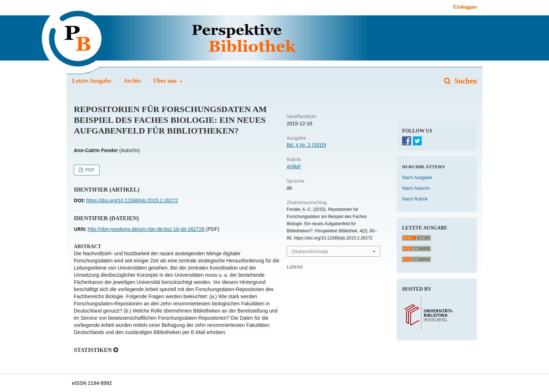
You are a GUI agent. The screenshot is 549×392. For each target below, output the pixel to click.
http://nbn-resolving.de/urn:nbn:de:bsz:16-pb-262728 (146, 229)
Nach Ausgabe (417, 177)
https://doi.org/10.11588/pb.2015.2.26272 (132, 200)
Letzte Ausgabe (92, 81)
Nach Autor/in (416, 188)
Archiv (132, 81)
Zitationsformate (310, 251)
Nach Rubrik (415, 199)
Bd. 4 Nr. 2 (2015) (307, 145)
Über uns (166, 81)
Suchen (465, 81)
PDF (89, 170)
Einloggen (465, 7)
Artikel (294, 166)
